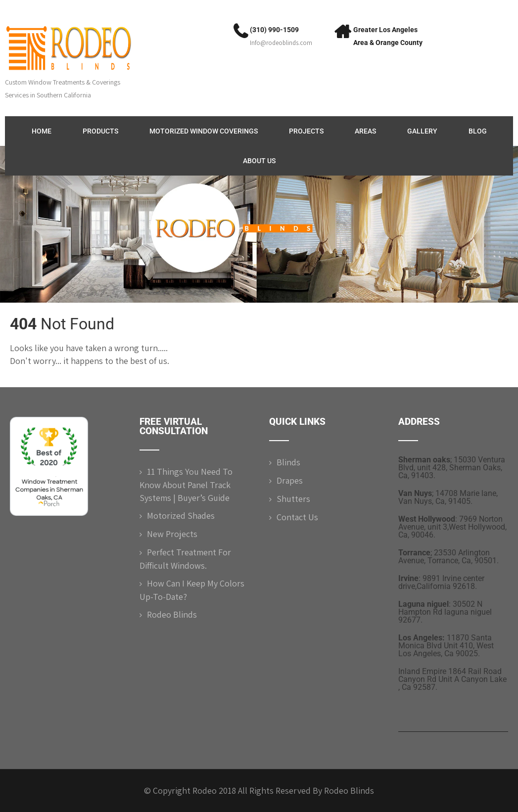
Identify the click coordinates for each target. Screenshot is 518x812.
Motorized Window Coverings (204, 131)
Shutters (293, 499)
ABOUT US (259, 161)
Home (42, 131)
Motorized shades (181, 516)
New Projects (172, 534)
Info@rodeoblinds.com (281, 43)
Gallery (422, 131)
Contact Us (297, 517)
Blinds (288, 462)
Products (100, 131)
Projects (306, 131)
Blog (478, 131)
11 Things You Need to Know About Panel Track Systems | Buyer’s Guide (186, 485)
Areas (365, 131)
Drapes (290, 480)
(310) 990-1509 (274, 30)
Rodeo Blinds (172, 614)
